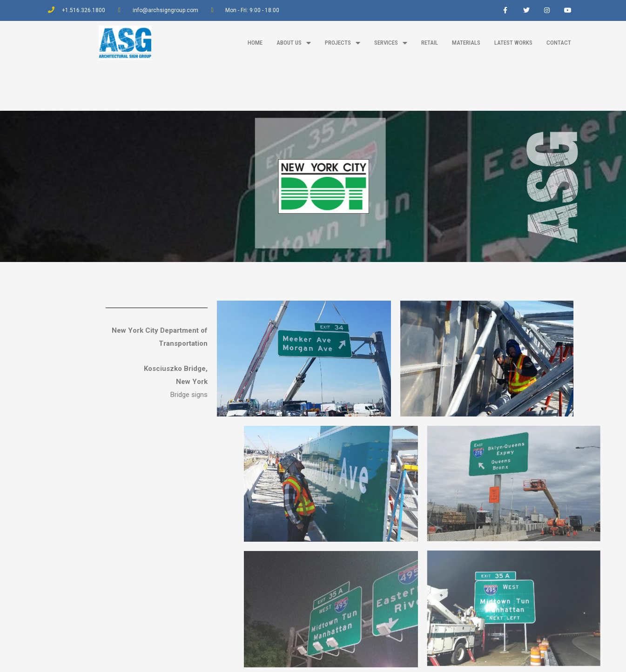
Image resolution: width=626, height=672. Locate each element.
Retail (430, 43)
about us (294, 43)
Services (391, 43)
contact (559, 43)
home (255, 43)
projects (343, 43)
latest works (513, 43)
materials (466, 43)
